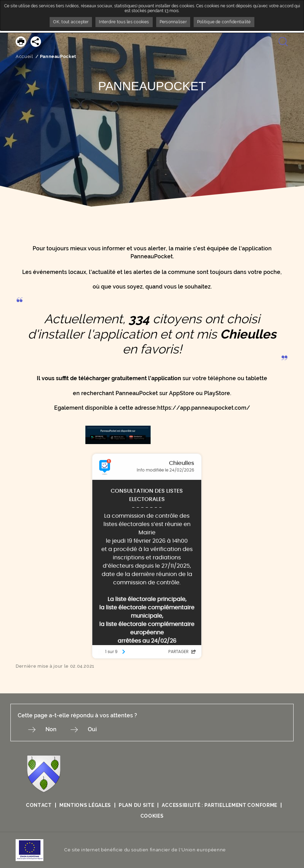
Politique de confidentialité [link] (224, 22)
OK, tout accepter (71, 22)
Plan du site (136, 805)
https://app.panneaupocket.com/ (204, 408)
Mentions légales (85, 805)
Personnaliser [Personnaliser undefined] (173, 22)
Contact (39, 805)
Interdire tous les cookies (124, 22)
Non (51, 729)
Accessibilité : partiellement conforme (219, 805)
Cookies (152, 816)
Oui (92, 729)
